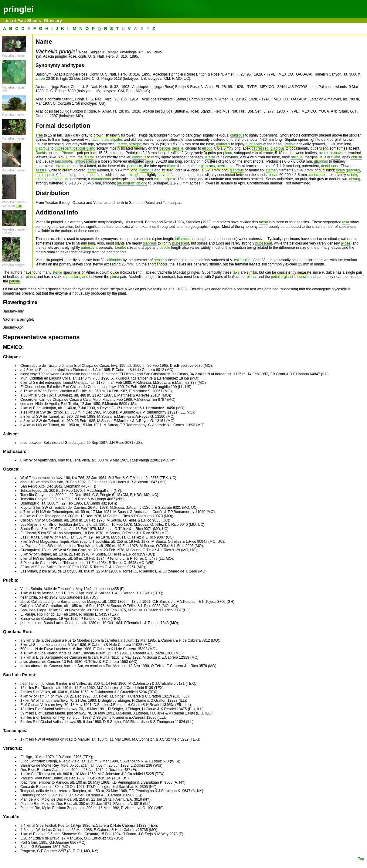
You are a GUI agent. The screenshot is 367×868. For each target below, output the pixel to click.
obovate (339, 153)
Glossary (53, 21)
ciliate (336, 157)
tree (42, 79)
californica (114, 260)
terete (122, 144)
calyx (92, 170)
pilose (346, 243)
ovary (340, 170)
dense (159, 260)
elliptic (207, 148)
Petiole (290, 144)
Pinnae (67, 153)
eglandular (60, 179)
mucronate (64, 161)
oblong (355, 179)
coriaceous (318, 175)
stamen (272, 170)
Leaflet (121, 248)
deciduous (330, 166)
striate (352, 175)
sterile (57, 272)
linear (273, 175)
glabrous (237, 135)
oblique (297, 157)
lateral (89, 157)
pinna (228, 153)
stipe (48, 175)
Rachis (41, 153)
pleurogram (126, 183)
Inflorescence (86, 161)
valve (158, 179)
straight (135, 144)
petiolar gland (84, 148)
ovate (323, 153)
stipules (117, 140)
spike (149, 161)
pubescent (254, 144)
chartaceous (101, 179)
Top (361, 859)
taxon (263, 222)
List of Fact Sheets (23, 21)
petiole (165, 148)
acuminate (101, 140)
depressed (260, 148)
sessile (178, 148)
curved (163, 175)
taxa (346, 222)
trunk (19, 206)
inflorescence (186, 239)
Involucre (63, 166)
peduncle (135, 166)
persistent (225, 166)
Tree (39, 135)
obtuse (357, 157)
